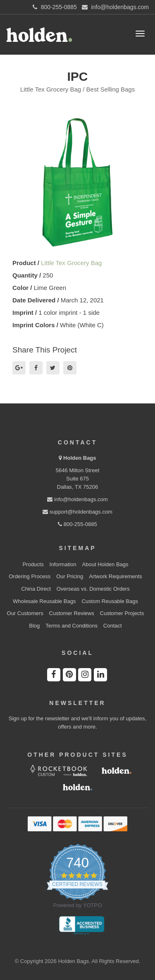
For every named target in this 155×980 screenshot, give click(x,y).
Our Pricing (70, 576)
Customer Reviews (72, 613)
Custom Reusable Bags (110, 601)
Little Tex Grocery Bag (71, 263)
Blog (34, 626)
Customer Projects (122, 613)
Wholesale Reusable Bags (44, 601)
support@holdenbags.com (77, 512)
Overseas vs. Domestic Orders (93, 589)
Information (63, 564)
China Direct (36, 589)
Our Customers (25, 613)
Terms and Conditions (72, 626)
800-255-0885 (77, 524)
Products (33, 564)
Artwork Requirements (116, 576)
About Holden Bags (105, 564)
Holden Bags (80, 458)
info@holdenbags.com (77, 499)
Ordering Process (30, 576)
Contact (113, 626)
